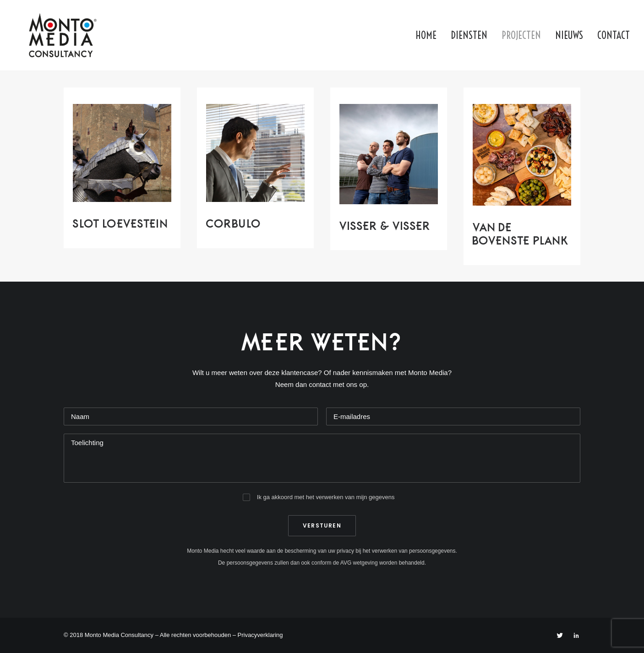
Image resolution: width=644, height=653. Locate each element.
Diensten (469, 35)
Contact (614, 35)
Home (426, 35)
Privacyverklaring (260, 635)
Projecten (521, 35)
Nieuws (569, 35)
